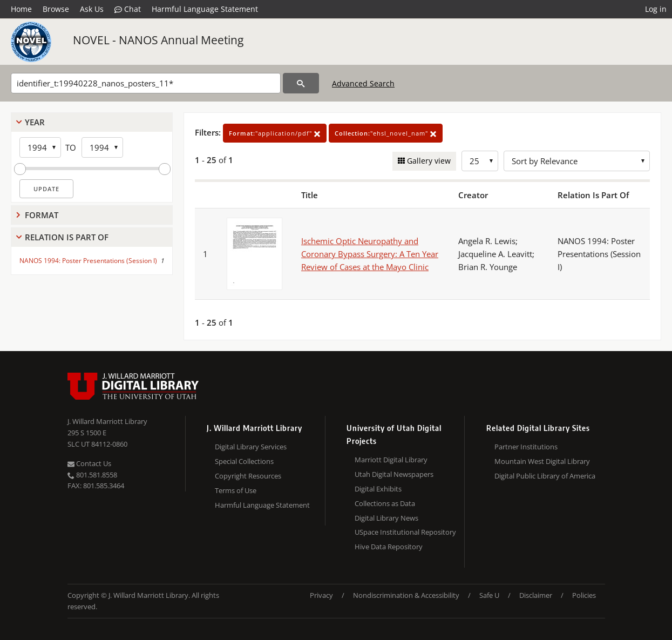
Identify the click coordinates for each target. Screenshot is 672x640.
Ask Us (92, 9)
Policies (584, 595)
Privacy (321, 595)
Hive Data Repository (389, 547)
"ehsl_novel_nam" (386, 133)
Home (21, 9)
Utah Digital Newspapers (394, 474)
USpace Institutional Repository (405, 532)
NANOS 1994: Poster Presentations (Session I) (88, 261)
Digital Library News (386, 518)
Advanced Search (363, 83)
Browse (56, 9)
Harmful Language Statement (205, 9)
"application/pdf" (275, 133)
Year (35, 122)
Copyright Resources (248, 476)
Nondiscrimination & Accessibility (406, 595)
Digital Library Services (251, 447)
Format (42, 215)
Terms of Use (236, 490)
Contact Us (89, 463)
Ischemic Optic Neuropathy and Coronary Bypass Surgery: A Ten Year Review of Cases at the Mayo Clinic (370, 254)
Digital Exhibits (378, 489)
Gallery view (428, 161)
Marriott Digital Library (391, 460)
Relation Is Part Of (67, 237)
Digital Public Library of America (545, 476)
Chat (128, 9)
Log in (656, 9)
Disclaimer (536, 595)
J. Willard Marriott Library (107, 421)
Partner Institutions (526, 447)
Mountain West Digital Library (542, 461)
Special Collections (244, 461)
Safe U (489, 595)
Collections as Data (385, 503)
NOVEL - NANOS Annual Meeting (158, 40)
